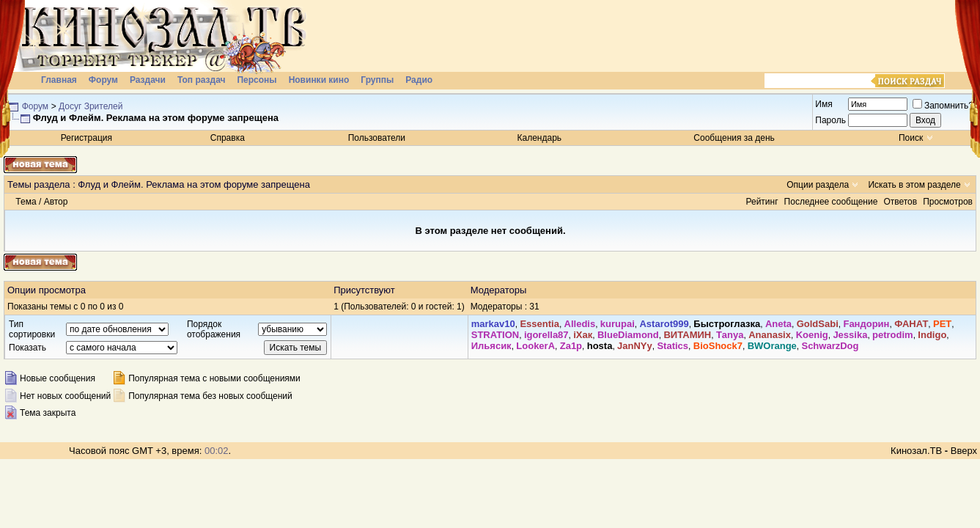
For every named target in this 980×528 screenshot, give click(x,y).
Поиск (911, 138)
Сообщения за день (734, 138)
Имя (824, 104)
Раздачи (148, 80)
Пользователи (377, 138)
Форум (103, 80)
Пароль (830, 120)
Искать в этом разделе (914, 185)
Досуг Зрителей (91, 106)
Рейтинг (762, 202)
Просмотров (948, 202)
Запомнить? (943, 106)
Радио (419, 80)
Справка (228, 138)
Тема (26, 202)
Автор (56, 202)
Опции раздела (818, 185)
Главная (59, 80)
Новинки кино (319, 80)
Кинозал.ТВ (916, 451)
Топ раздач (202, 80)
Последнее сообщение (831, 202)
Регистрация (86, 138)
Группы (377, 80)
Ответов (900, 202)
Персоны (257, 80)
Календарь (540, 138)
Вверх (964, 451)
